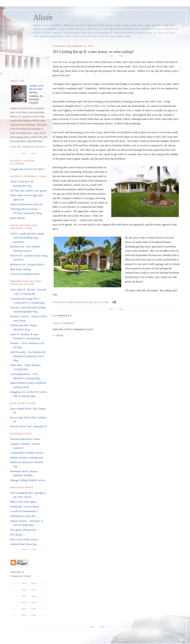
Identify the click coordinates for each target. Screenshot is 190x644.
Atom (89, 329)
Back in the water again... (24, 502)
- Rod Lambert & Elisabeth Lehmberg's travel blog (28, 356)
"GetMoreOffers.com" (94, 106)
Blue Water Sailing (20, 269)
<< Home (58, 335)
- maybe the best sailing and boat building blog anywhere (27, 238)
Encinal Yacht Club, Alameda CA (29, 426)
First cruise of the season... (25, 539)
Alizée (43, 17)
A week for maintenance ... (25, 511)
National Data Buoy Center (25, 439)
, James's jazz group (28, 190)
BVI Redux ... (18, 535)
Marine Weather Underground (27, 458)
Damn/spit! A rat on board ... (26, 506)
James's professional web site (26, 204)
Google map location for (27, 169)
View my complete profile (28, 147)
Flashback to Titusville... (24, 516)
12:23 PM (103, 302)
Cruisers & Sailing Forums (25, 274)
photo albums (18, 218)
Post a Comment (64, 323)
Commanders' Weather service (27, 453)
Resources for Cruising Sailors (27, 264)
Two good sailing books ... (25, 530)
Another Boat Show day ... (25, 544)
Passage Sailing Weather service (28, 480)
